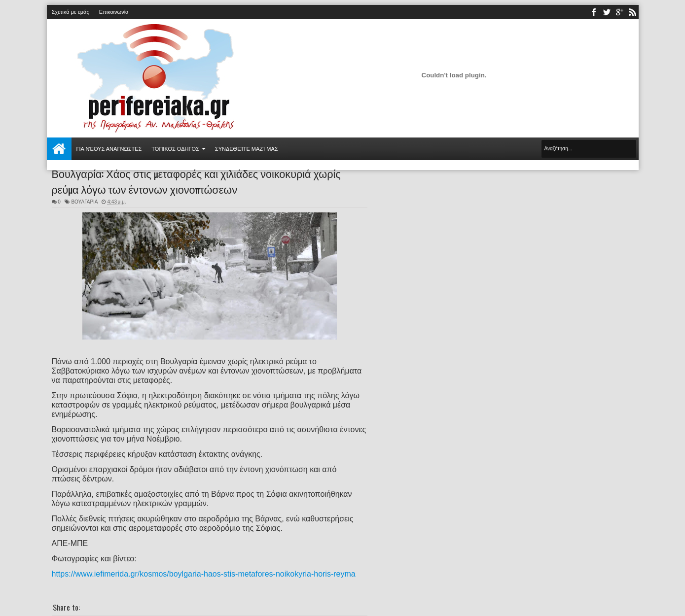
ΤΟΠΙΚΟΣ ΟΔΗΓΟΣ (175, 149)
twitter (607, 12)
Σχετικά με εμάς (71, 12)
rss (632, 12)
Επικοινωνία (114, 12)
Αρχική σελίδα (59, 149)
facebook (594, 12)
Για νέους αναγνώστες (109, 149)
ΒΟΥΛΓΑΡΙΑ (84, 202)
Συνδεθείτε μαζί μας (247, 149)
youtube (619, 12)
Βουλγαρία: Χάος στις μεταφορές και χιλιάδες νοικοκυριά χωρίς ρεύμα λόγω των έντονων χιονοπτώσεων (196, 181)
